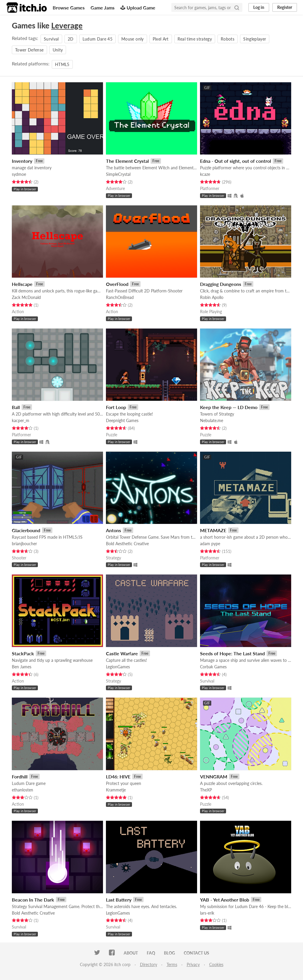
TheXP (206, 790)
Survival (51, 39)
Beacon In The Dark (33, 900)
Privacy (193, 964)
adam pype (210, 544)
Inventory (22, 161)
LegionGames (118, 667)
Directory (149, 964)
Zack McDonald (26, 297)
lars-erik (207, 913)
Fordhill (20, 777)
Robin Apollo (212, 297)
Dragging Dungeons (221, 284)
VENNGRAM (214, 777)
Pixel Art (161, 39)
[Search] (237, 7)
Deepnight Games (122, 420)
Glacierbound (26, 530)
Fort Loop (116, 407)
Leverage (67, 25)
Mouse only (133, 39)
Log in (259, 7)
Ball (16, 407)
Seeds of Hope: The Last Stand (232, 653)
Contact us (196, 953)
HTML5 (62, 64)
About (131, 953)
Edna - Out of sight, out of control (236, 161)
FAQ (151, 953)
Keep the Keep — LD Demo (229, 407)
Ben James (22, 667)
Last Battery (119, 900)
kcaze (205, 174)
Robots (228, 39)
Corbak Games (213, 667)
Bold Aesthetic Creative (127, 544)
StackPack (23, 653)
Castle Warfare (122, 653)
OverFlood (117, 284)
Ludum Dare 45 (98, 39)
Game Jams (103, 8)
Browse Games (69, 8)
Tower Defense (29, 50)
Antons (113, 530)
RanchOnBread (120, 297)
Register (285, 7)
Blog (169, 953)
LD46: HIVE (118, 777)
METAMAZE (213, 530)
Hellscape (22, 284)
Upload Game (138, 8)
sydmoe (19, 174)
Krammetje (116, 790)
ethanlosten (22, 790)
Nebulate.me (212, 420)
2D (71, 39)
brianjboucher (24, 544)
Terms (172, 964)
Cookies (216, 964)
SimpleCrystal (118, 174)
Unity (58, 50)
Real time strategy (195, 39)
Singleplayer (255, 39)
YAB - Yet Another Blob (225, 900)
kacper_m (21, 420)
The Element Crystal (127, 161)
